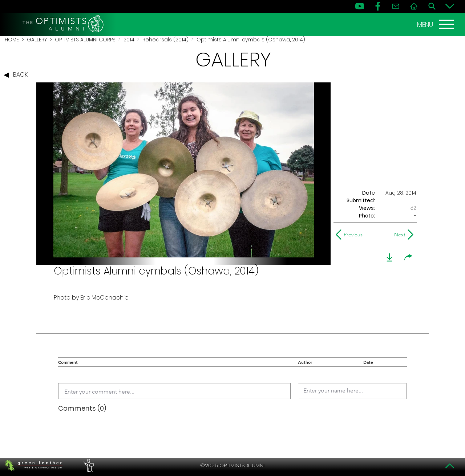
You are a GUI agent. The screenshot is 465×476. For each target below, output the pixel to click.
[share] (408, 257)
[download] (389, 257)
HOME (12, 40)
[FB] (378, 6)
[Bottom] (450, 6)
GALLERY (37, 40)
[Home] (414, 6)
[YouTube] (360, 6)
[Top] (450, 466)
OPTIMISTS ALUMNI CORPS (85, 40)
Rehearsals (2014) (165, 40)
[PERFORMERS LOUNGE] (88, 465)
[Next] (398, 235)
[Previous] (351, 235)
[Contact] (396, 6)
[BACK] (17, 75)
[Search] (432, 6)
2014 (129, 40)
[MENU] (436, 24)
